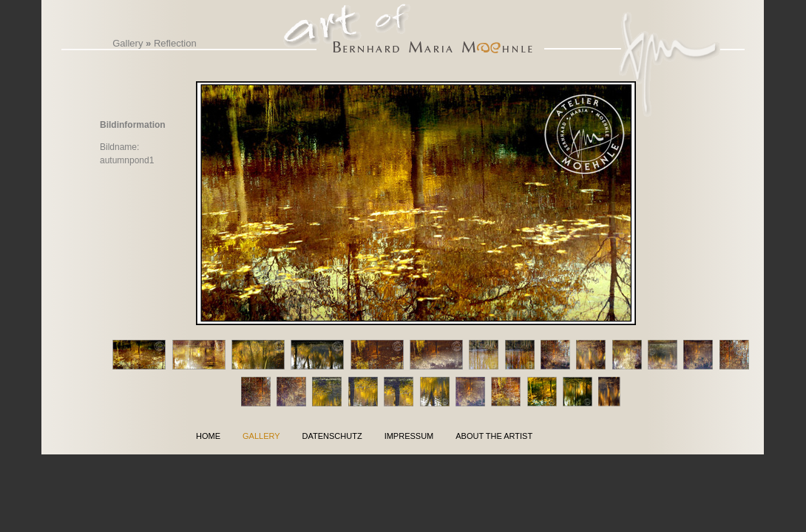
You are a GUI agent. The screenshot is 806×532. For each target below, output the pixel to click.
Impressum (409, 436)
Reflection (175, 43)
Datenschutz (332, 436)
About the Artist (494, 436)
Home (208, 436)
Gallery (128, 43)
